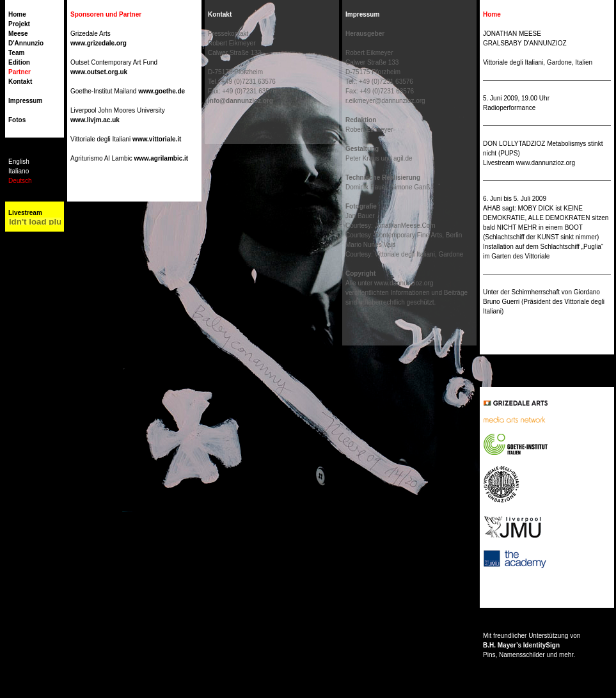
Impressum (25, 101)
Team (16, 53)
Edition (19, 62)
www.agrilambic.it (161, 158)
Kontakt (20, 82)
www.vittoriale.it (157, 139)
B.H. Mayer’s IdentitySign (521, 645)
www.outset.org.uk (99, 72)
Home (17, 14)
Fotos (17, 120)
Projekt (19, 24)
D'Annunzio (26, 43)
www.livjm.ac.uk (95, 120)
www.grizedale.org (99, 43)
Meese (18, 34)
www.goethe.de (162, 91)
